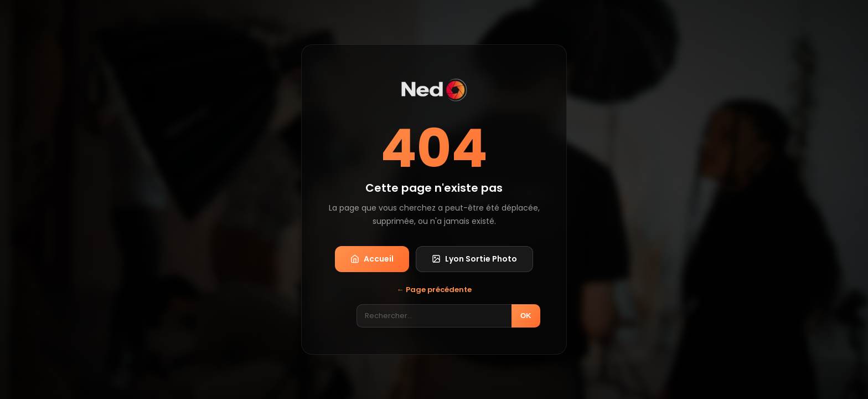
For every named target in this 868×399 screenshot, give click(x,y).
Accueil (372, 259)
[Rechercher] (434, 316)
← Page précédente (434, 290)
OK (526, 316)
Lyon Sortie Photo (474, 259)
